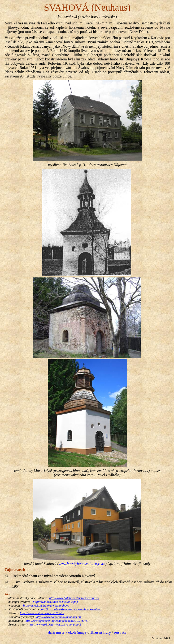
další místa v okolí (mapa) (68, 632)
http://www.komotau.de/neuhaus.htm (59, 617)
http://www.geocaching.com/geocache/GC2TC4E (57, 621)
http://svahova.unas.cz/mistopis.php (55, 602)
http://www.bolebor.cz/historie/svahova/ (74, 598)
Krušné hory (101, 632)
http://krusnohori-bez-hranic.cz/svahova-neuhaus (71, 609)
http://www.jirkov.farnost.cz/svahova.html (55, 624)
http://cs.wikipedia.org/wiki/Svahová (46, 605)
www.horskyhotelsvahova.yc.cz (82, 564)
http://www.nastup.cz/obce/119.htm (42, 613)
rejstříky (120, 632)
